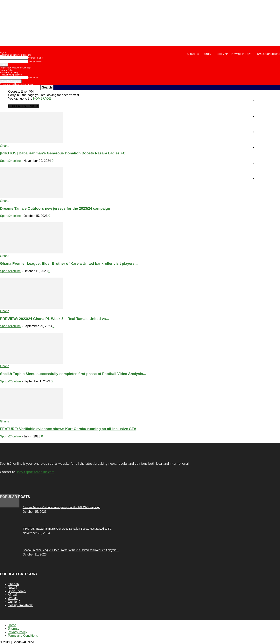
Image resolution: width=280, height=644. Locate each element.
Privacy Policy (241, 54)
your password (35, 61)
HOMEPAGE (42, 99)
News (260, 116)
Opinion (262, 147)
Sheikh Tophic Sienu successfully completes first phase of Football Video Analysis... (73, 374)
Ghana (5, 146)
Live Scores (265, 178)
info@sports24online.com (36, 472)
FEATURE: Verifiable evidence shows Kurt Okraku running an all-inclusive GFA (68, 429)
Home (261, 101)
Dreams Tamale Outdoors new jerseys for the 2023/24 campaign (55, 208)
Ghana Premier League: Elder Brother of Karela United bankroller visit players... (69, 263)
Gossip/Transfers (268, 163)
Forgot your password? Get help (15, 68)
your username (35, 58)
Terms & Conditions (267, 54)
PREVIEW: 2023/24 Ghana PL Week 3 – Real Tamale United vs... (54, 319)
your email (33, 78)
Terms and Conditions (23, 636)
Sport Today (265, 132)
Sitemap (223, 54)
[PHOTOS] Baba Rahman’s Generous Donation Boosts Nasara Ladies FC (63, 153)
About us (193, 54)
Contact (208, 54)
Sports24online (10, 161)
